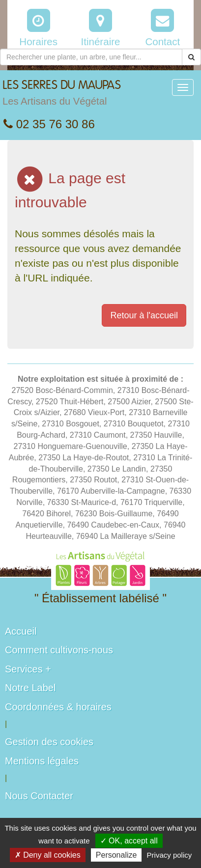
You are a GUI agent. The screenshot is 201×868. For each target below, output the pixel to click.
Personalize (116, 855)
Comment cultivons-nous (59, 650)
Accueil (21, 631)
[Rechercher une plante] (91, 57)
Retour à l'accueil (144, 315)
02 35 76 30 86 (49, 124)
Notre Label (30, 688)
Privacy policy (170, 855)
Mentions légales (42, 761)
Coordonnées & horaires (58, 707)
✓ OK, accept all (129, 841)
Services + (28, 669)
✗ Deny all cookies (48, 855)
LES (62, 95)
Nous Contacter (39, 796)
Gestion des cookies (49, 742)
